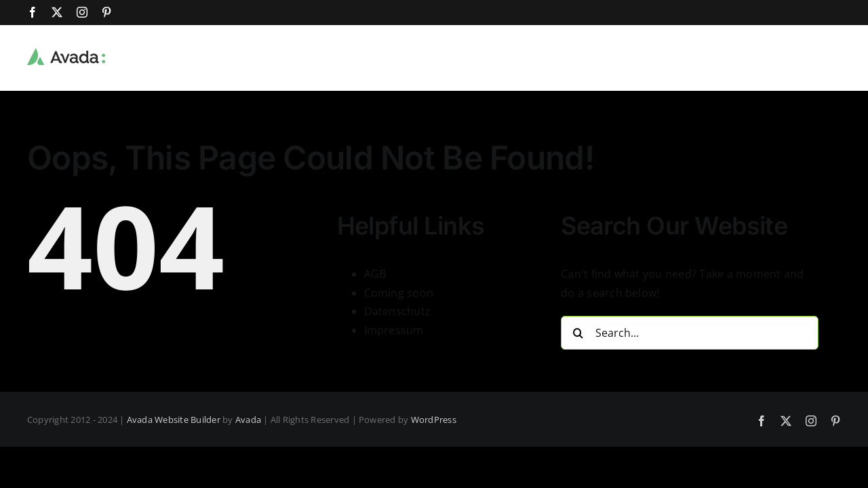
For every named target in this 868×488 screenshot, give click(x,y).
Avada (248, 420)
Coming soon (399, 293)
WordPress (434, 420)
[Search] (578, 333)
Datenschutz (398, 311)
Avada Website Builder (174, 420)
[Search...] (690, 333)
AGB (375, 274)
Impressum (394, 330)
